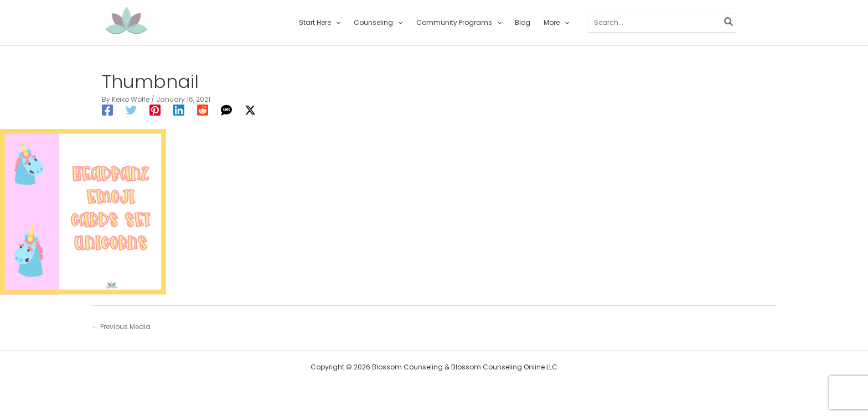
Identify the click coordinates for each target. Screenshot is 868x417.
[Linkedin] (179, 110)
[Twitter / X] (250, 110)
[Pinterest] (155, 110)
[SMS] (226, 110)
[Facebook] (107, 110)
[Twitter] (131, 110)
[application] (336, 23)
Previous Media (121, 327)
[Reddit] (203, 110)
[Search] (729, 23)
